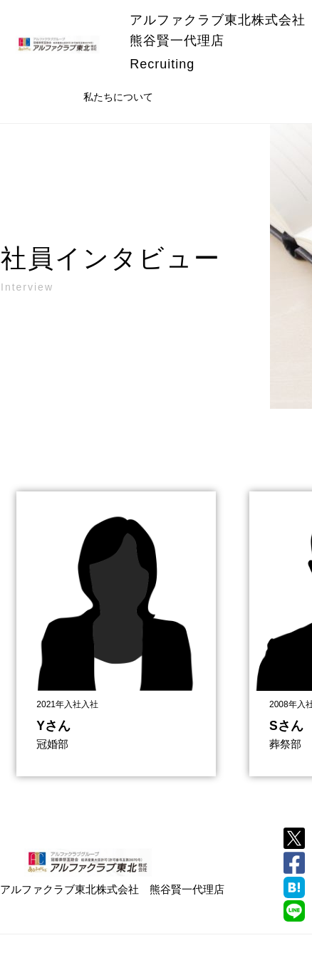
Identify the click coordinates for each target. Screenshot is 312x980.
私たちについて (118, 97)
